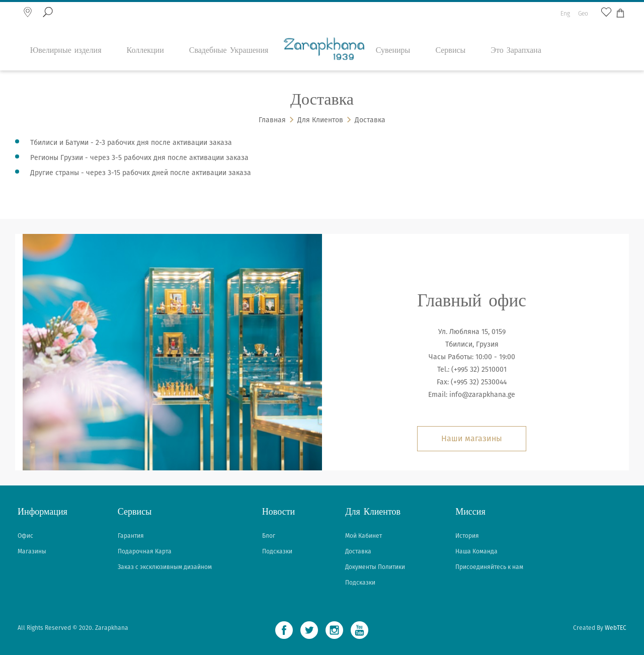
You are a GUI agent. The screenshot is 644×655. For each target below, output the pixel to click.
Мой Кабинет (364, 536)
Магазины (32, 551)
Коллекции (145, 32)
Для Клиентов (320, 120)
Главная (272, 120)
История (467, 536)
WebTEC (616, 628)
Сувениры (393, 32)
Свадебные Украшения (229, 32)
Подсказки (277, 551)
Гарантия (131, 536)
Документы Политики (375, 567)
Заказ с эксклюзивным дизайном (165, 567)
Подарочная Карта (145, 551)
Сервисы (450, 32)
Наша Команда (476, 551)
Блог (269, 536)
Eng (565, 8)
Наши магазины (472, 438)
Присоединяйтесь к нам (489, 567)
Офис (25, 536)
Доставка (370, 120)
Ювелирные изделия (66, 32)
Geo (583, 8)
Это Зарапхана (516, 32)
